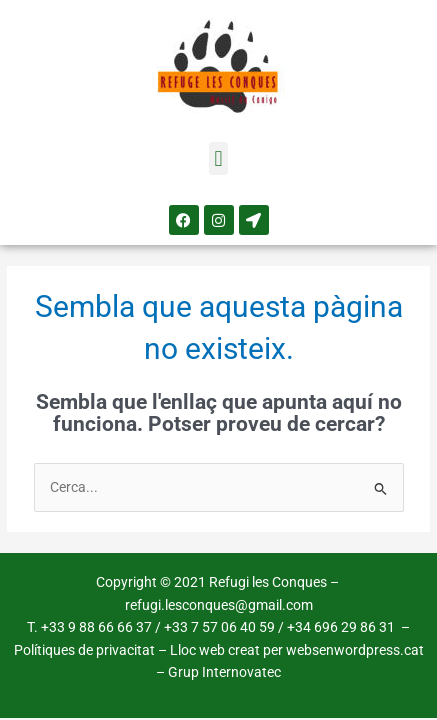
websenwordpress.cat (355, 650)
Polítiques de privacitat (84, 650)
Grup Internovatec (224, 672)
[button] (218, 158)
